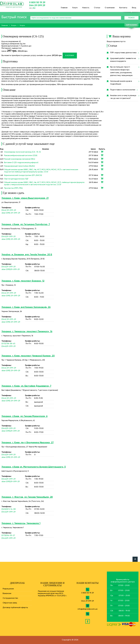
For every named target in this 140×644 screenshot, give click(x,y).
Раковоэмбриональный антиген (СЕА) (21, 156)
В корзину (70, 56)
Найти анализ (131, 25)
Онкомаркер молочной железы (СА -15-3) (22, 152)
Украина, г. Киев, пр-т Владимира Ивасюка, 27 (28, 443)
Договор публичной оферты (15, 608)
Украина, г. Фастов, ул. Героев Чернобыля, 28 (27, 497)
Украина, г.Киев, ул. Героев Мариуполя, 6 (25, 416)
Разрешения (8, 589)
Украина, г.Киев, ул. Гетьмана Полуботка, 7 (26, 224)
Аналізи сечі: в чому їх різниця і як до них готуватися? (124, 96)
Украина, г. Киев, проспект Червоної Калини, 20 (28, 356)
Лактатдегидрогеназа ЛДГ (16, 179)
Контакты (123, 7)
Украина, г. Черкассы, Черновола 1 (21, 523)
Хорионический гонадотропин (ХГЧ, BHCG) (23, 175)
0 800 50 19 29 (37, 3)
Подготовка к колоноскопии (123, 90)
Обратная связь (10, 603)
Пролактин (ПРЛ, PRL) (13, 188)
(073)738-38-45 (8, 344)
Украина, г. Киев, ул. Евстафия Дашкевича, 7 (26, 386)
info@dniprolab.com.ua (88, 609)
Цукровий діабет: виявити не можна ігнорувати (124, 59)
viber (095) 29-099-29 (11, 213)
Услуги (75, 7)
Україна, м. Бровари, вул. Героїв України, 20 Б (27, 255)
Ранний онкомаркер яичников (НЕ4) (20, 159)
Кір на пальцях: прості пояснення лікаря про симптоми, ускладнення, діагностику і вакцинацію (124, 70)
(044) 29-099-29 (9, 210)
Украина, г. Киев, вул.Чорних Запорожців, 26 (26, 307)
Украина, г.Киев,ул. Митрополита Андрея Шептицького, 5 (34, 467)
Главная (64, 7)
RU (34, 8)
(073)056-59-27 (8, 536)
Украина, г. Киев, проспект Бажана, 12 (23, 281)
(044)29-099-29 (9, 237)
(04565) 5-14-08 (9, 509)
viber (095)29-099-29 (11, 269)
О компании (110, 7)
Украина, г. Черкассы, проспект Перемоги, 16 (27, 332)
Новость (86, 7)
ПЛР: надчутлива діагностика (124, 53)
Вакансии (7, 594)
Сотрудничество (10, 598)
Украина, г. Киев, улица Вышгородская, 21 (25, 198)
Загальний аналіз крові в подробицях (124, 82)
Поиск (131, 18)
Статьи (97, 7)
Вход (134, 7)
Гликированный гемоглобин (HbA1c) (19, 166)
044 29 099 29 (37, 6)
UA (30, 8)
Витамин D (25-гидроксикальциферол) (21, 163)
